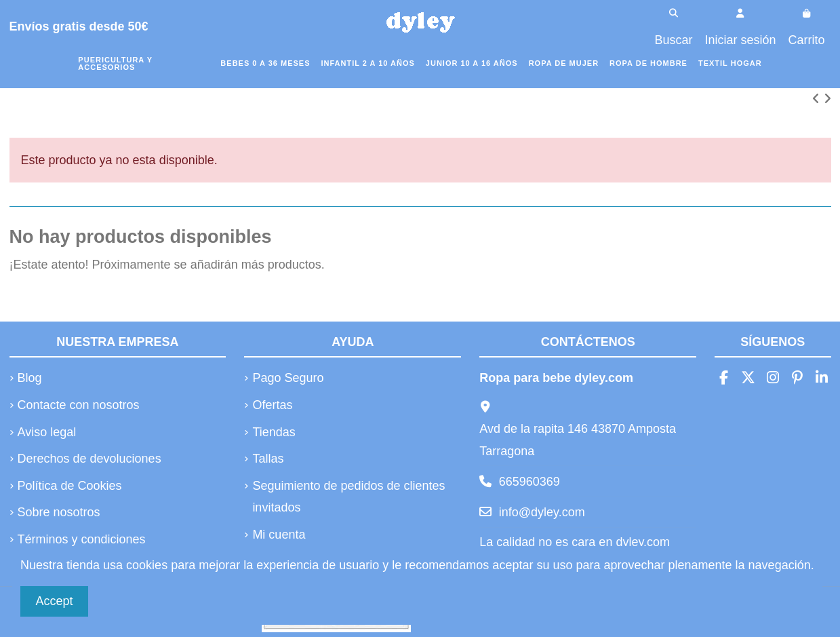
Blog (30, 378)
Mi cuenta (279, 535)
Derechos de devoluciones (89, 459)
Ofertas (272, 405)
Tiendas (274, 432)
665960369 (529, 482)
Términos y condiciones (82, 539)
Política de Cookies (70, 486)
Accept (55, 601)
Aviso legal (47, 432)
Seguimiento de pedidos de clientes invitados (348, 497)
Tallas (268, 459)
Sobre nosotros (59, 512)
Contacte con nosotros (79, 405)
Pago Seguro (288, 378)
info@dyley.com (542, 512)
